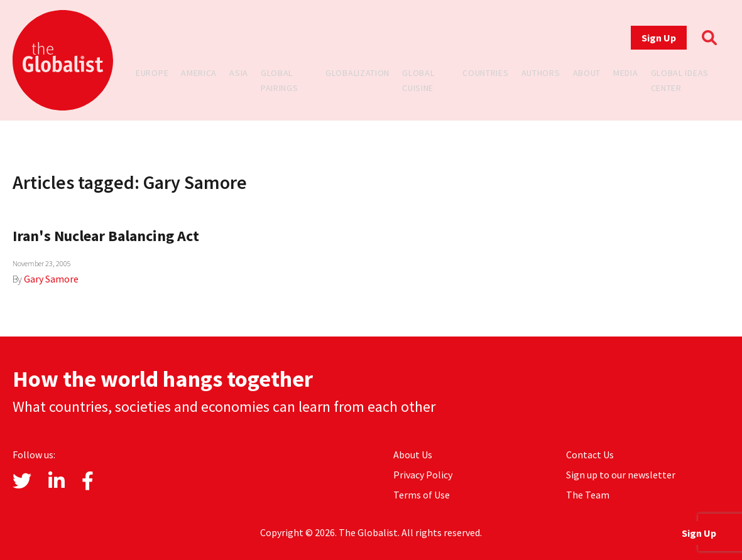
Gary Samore (51, 279)
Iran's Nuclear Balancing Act (106, 236)
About (587, 73)
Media (626, 73)
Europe (152, 73)
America (199, 73)
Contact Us (590, 455)
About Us (413, 455)
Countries (485, 73)
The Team (588, 495)
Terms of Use (422, 495)
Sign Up (659, 38)
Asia (239, 73)
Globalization (357, 73)
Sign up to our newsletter (621, 475)
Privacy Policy (423, 475)
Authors (541, 73)
